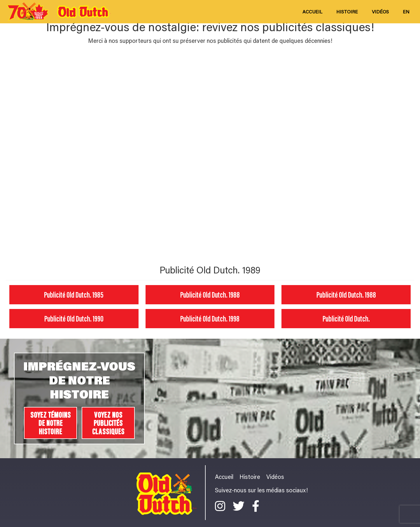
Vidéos (380, 12)
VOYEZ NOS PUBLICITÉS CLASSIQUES (108, 423)
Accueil (312, 12)
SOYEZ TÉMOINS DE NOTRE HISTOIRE (51, 423)
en (406, 12)
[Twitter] (240, 506)
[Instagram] (222, 506)
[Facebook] (256, 506)
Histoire (347, 12)
